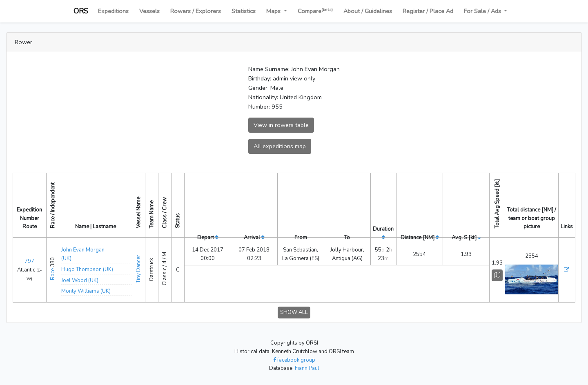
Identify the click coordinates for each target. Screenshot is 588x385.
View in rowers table (281, 125)
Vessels (149, 11)
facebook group (294, 360)
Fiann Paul (307, 368)
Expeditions (113, 11)
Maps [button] (274, 11)
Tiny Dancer (138, 268)
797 (29, 261)
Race (53, 274)
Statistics (244, 11)
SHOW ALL (294, 312)
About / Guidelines (368, 11)
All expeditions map (280, 146)
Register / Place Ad (428, 11)
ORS (81, 11)
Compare (315, 11)
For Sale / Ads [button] (483, 11)
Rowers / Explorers (196, 11)
